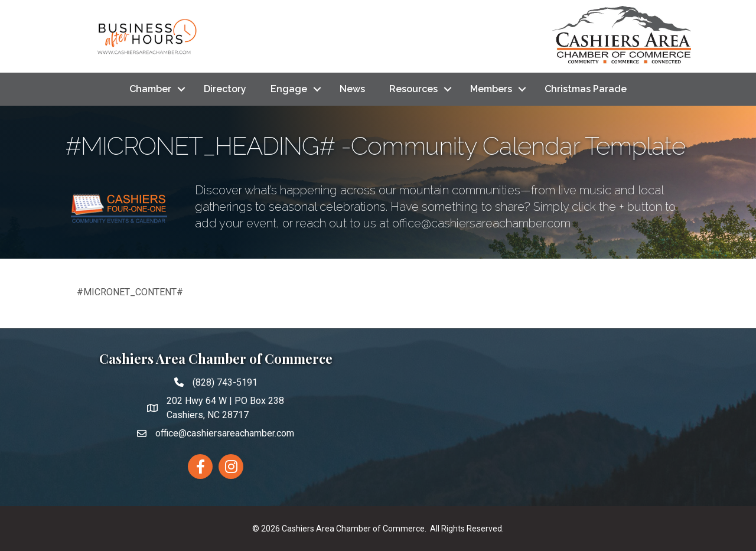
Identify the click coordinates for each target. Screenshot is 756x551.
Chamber (150, 89)
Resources (413, 89)
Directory (225, 89)
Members (491, 89)
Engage (289, 89)
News (352, 89)
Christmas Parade (586, 89)
